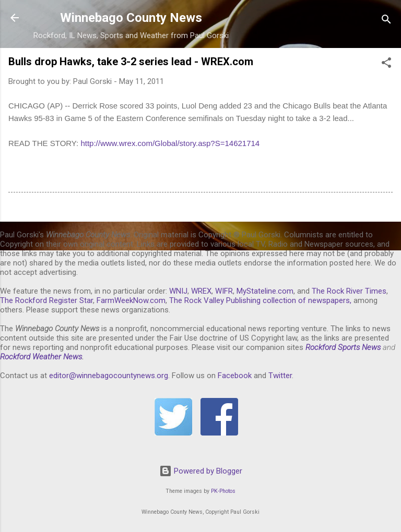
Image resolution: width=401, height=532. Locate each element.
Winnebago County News (131, 18)
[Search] (386, 21)
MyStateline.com (265, 291)
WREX (201, 291)
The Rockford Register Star (46, 300)
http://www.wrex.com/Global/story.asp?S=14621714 (170, 143)
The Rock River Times (349, 291)
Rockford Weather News (41, 357)
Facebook (235, 376)
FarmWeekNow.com (131, 300)
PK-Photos (223, 491)
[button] (386, 64)
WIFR (224, 291)
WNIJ (178, 291)
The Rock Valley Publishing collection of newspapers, (260, 300)
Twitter (280, 376)
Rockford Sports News (343, 347)
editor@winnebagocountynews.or (107, 376)
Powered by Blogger (201, 471)
